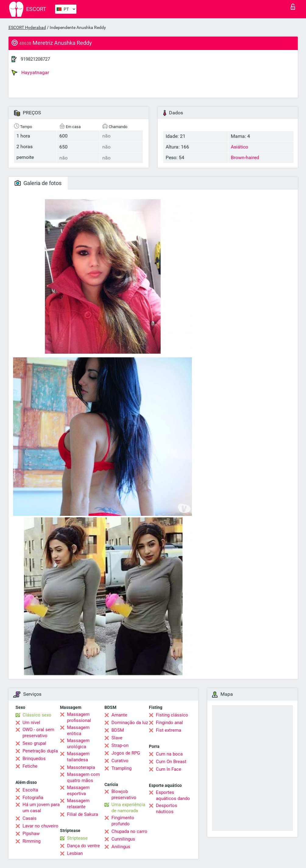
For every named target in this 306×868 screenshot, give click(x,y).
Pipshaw (31, 834)
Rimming (32, 841)
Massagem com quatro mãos (83, 777)
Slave (117, 738)
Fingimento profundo (123, 821)
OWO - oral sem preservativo (38, 733)
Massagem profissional (79, 717)
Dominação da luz (130, 723)
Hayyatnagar (30, 73)
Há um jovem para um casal (41, 808)
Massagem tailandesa (78, 757)
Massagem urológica (78, 744)
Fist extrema (169, 730)
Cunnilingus (123, 839)
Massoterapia (81, 767)
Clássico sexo (37, 715)
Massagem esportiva (78, 791)
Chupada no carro (129, 831)
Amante (119, 715)
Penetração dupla (40, 751)
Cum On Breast (171, 762)
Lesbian (75, 853)
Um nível (31, 723)
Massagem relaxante (78, 804)
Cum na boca (169, 754)
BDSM (118, 730)
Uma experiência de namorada (128, 808)
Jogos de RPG (126, 753)
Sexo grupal (34, 743)
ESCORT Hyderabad (27, 27)
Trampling (121, 768)
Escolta (30, 790)
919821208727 (35, 59)
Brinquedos (34, 759)
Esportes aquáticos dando (173, 795)
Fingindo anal (169, 723)
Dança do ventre (83, 846)
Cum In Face (169, 769)
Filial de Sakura (83, 814)
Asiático (239, 147)
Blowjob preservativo (124, 795)
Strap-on (120, 745)
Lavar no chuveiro (40, 826)
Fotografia (33, 798)
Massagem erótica (78, 730)
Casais (30, 818)
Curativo (120, 761)
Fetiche (30, 766)
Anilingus (121, 847)
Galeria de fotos (38, 183)
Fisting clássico (172, 715)
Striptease (77, 838)
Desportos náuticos (167, 809)
